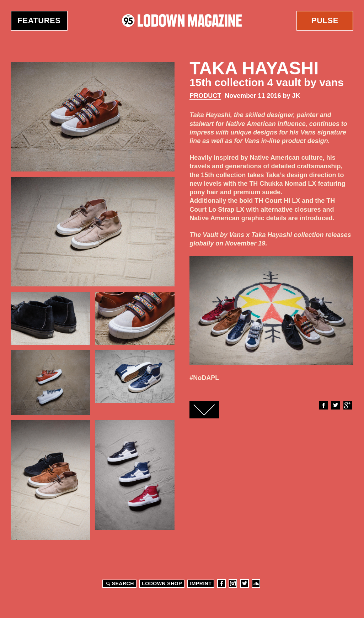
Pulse (325, 20)
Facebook (323, 405)
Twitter (335, 405)
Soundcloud (256, 583)
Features (39, 20)
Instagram (233, 583)
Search (119, 583)
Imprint (201, 583)
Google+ (347, 405)
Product (205, 96)
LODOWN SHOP (162, 583)
